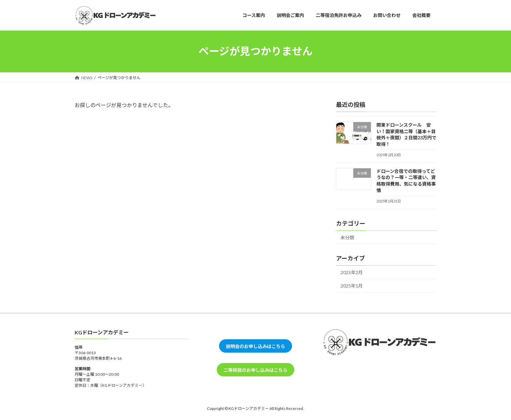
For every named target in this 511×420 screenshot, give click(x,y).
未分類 (347, 237)
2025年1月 (352, 285)
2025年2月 (352, 272)
